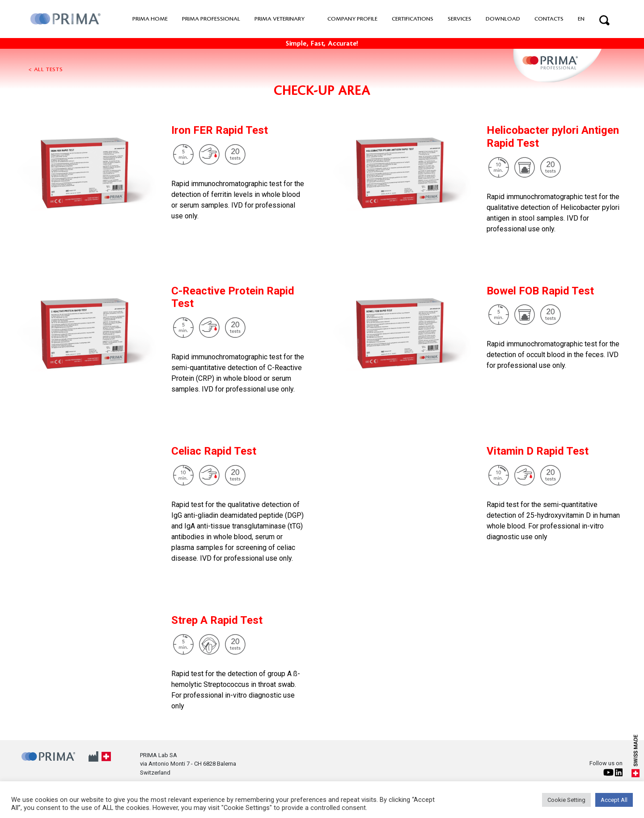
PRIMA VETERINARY (280, 19)
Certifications (413, 19)
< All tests (46, 69)
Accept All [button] (614, 800)
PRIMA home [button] (150, 19)
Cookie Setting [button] (566, 800)
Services (460, 19)
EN (581, 19)
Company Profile (352, 19)
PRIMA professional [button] (211, 19)
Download (503, 19)
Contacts (549, 19)
